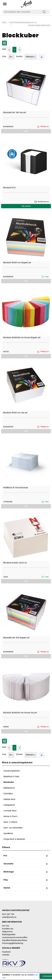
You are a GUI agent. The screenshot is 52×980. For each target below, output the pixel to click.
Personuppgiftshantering (13, 943)
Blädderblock (9, 788)
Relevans (31, 57)
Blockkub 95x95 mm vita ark (15, 413)
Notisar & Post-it (10, 816)
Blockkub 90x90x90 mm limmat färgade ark (22, 337)
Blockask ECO (9, 188)
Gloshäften (8, 794)
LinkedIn (6, 955)
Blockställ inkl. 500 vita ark (15, 112)
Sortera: (19, 56)
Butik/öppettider (9, 934)
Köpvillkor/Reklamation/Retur (15, 940)
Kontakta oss (8, 929)
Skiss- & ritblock (10, 822)
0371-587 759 (8, 914)
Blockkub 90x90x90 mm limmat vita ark (20, 713)
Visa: (4, 56)
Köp (26, 131)
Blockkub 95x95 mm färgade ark (17, 263)
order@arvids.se (9, 917)
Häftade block (9, 799)
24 (11, 57)
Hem (4, 22)
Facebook (6, 952)
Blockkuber (9, 782)
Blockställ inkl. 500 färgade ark (16, 638)
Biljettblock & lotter (11, 776)
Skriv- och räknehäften (13, 828)
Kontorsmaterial (19, 22)
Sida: (4, 49)
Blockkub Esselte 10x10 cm (15, 563)
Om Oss (6, 926)
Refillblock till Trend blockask (16, 488)
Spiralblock (8, 833)
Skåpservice (7, 932)
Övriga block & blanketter (14, 839)
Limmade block (10, 811)
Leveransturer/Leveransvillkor (15, 937)
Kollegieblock (9, 805)
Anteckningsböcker (12, 771)
